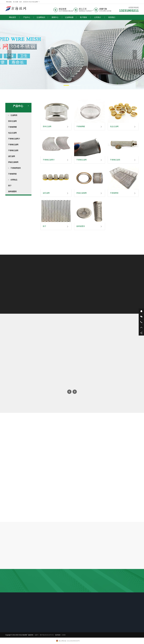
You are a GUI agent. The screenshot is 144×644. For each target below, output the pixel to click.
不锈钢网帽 (12, 127)
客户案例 (83, 17)
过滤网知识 (41, 17)
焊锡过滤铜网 (13, 162)
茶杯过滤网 (12, 121)
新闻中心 (55, 17)
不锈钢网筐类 (14, 168)
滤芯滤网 (12, 156)
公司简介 (98, 17)
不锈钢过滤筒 (13, 150)
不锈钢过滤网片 (14, 139)
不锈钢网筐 (12, 174)
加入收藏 (16, 2)
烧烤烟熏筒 (12, 191)
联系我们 (112, 17)
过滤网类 (13, 115)
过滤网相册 (69, 17)
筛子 (10, 186)
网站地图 (9, 2)
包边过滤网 (12, 133)
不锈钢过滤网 (13, 145)
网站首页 (12, 17)
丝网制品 (13, 180)
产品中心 (27, 17)
